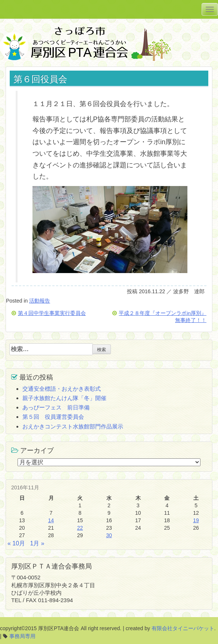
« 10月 (16, 543)
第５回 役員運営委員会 (53, 417)
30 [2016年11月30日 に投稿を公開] (109, 535)
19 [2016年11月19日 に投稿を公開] (196, 520)
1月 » (37, 543)
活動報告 (40, 301)
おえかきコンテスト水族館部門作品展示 (73, 426)
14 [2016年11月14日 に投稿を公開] (51, 520)
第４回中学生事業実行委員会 (52, 313)
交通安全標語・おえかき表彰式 (62, 389)
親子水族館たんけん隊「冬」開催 (64, 398)
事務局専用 (22, 636)
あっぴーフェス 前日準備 (56, 407)
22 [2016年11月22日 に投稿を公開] (80, 528)
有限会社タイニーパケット (183, 628)
